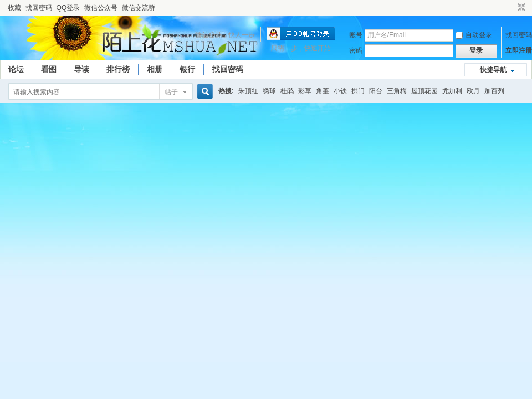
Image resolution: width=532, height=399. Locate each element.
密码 (356, 50)
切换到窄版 (520, 8)
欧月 (473, 91)
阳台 (376, 91)
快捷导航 (493, 70)
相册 (155, 69)
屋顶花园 (424, 91)
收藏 (14, 8)
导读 (81, 69)
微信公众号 (101, 8)
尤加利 (452, 91)
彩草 (305, 91)
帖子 (171, 92)
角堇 (323, 91)
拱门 (358, 91)
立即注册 (519, 50)
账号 (356, 35)
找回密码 (39, 8)
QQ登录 (68, 8)
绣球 (269, 91)
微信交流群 (139, 8)
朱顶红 (248, 91)
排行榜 (118, 69)
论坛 (16, 69)
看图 (49, 69)
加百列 (494, 91)
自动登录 (474, 35)
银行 (187, 69)
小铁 (340, 91)
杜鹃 (287, 91)
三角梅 (397, 91)
